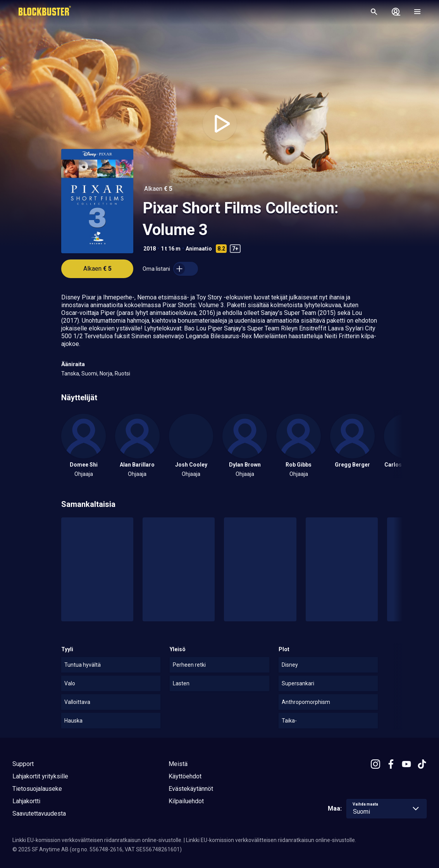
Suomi (89, 373)
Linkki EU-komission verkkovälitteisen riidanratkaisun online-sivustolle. (97, 840)
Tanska (70, 373)
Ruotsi (122, 373)
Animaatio (199, 249)
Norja (106, 373)
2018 (150, 249)
